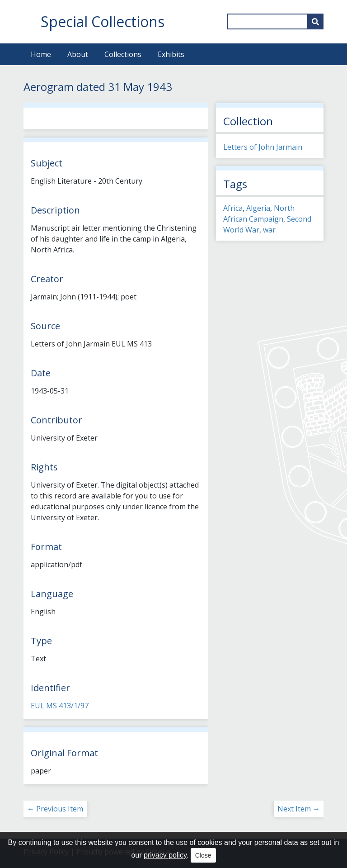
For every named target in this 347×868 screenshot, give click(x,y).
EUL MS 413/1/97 (60, 706)
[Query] (275, 21)
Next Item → (299, 809)
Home (41, 54)
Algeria (258, 208)
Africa (233, 208)
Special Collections (103, 21)
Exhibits (171, 54)
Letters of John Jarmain (263, 147)
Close (203, 855)
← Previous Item (55, 809)
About (78, 54)
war (269, 230)
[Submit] (315, 21)
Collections (123, 54)
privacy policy (165, 855)
